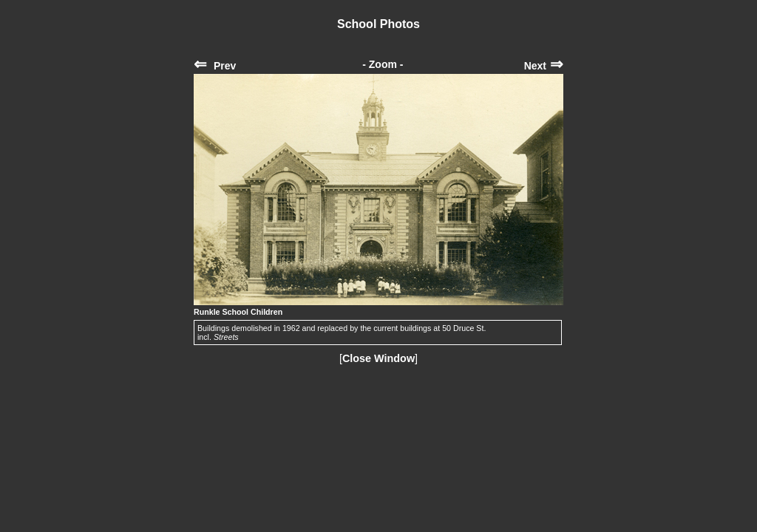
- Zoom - (383, 64)
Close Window (378, 358)
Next (544, 66)
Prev (215, 66)
